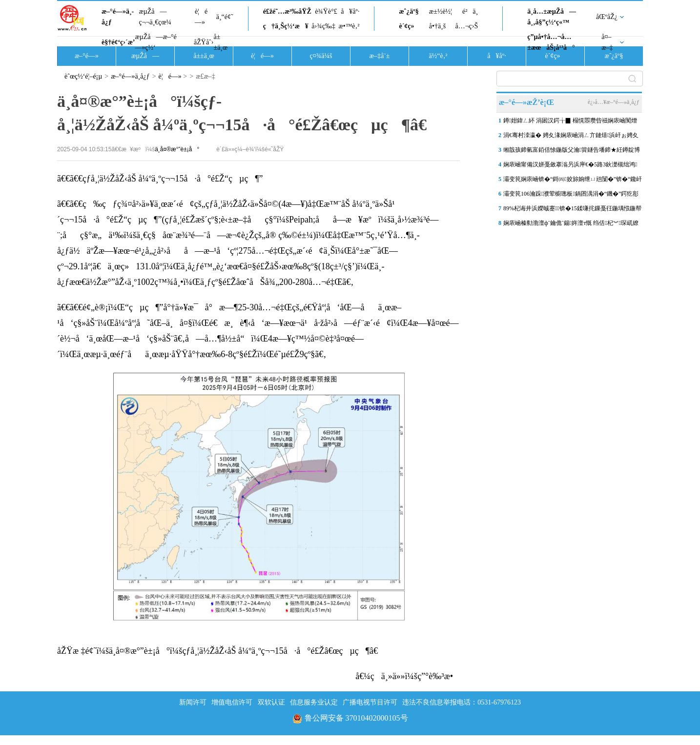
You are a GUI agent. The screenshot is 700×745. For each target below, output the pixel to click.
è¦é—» (201, 17)
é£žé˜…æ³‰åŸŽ (287, 11)
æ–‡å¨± (380, 56)
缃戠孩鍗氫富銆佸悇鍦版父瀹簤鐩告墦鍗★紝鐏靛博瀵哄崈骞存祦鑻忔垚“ (572, 152)
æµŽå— (145, 56)
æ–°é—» (87, 56)
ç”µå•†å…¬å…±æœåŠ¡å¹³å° (551, 42)
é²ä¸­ (470, 11)
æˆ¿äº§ (409, 11)
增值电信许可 (232, 702)
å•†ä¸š (437, 26)
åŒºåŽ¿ (607, 17)
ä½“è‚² (438, 56)
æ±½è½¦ (441, 11)
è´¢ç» (409, 26)
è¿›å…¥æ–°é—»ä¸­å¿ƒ (614, 102)
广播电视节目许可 (370, 702)
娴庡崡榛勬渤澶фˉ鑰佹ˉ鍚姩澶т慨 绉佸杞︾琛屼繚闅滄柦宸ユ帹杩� (571, 225)
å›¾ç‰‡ (323, 26)
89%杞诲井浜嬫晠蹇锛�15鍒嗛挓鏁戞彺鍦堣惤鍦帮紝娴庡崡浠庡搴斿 (572, 210)
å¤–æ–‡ (607, 42)
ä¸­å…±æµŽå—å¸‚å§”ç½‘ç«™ (552, 17)
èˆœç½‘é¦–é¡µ (83, 76)
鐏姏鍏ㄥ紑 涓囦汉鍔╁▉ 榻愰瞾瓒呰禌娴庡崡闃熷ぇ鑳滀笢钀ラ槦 (570, 122)
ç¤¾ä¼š (321, 56)
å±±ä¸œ (220, 42)
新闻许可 (193, 702)
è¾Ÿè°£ (326, 11)
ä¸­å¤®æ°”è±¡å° (177, 149)
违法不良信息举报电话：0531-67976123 (462, 702)
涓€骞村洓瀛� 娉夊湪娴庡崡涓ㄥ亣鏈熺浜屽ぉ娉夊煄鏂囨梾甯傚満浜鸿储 (571, 137)
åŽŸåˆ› (204, 42)
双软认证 (271, 702)
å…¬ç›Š (466, 26)
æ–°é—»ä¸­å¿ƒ (118, 17)
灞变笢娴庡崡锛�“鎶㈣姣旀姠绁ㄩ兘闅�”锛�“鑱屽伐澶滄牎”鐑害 (573, 181)
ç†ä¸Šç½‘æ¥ (286, 26)
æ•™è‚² (349, 26)
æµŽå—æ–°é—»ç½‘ (155, 42)
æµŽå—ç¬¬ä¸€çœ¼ (155, 17)
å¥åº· (350, 11)
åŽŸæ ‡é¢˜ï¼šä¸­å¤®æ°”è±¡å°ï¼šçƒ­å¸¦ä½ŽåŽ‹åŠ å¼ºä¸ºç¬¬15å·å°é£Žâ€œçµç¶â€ (221, 651)
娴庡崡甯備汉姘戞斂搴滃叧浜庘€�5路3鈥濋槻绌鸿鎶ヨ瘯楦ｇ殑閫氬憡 (570, 166)
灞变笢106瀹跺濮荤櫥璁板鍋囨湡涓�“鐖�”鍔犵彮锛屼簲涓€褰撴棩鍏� (571, 196)
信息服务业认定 (314, 702)
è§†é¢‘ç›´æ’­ (118, 42)
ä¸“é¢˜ (225, 17)
